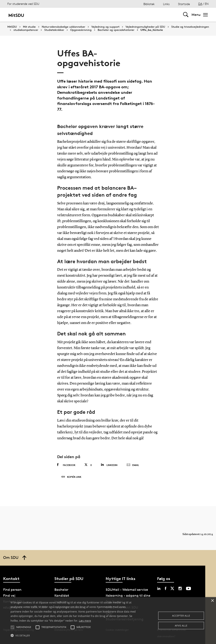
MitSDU (12, 27)
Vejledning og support (105, 27)
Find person (12, 590)
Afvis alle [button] (181, 626)
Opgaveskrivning (81, 30)
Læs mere (85, 621)
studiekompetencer (26, 30)
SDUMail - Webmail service (127, 590)
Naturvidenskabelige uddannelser (63, 27)
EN (207, 4)
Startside (184, 4)
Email (133, 465)
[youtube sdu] (188, 588)
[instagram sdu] (180, 588)
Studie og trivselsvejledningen (190, 27)
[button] (74, 636)
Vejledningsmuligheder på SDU (145, 27)
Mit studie (29, 27)
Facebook (66, 465)
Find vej (9, 596)
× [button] (212, 601)
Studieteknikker (54, 30)
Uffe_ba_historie (152, 30)
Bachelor (61, 590)
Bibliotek (149, 4)
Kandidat (62, 596)
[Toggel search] (186, 15)
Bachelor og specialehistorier (116, 30)
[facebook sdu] (165, 588)
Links (166, 4)
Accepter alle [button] (181, 616)
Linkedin (109, 465)
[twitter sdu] (172, 588)
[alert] (108, 621)
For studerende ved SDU (23, 4)
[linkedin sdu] (159, 588)
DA (200, 4)
